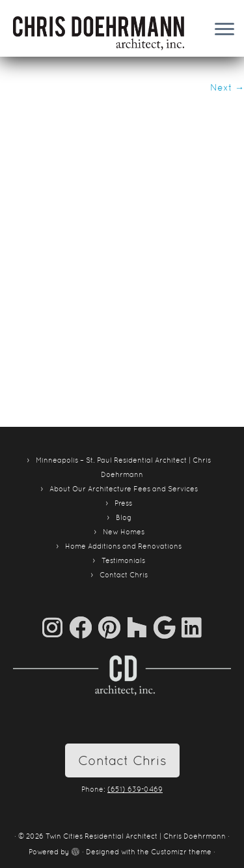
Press (123, 503)
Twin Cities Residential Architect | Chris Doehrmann (136, 836)
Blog (124, 517)
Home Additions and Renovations (123, 546)
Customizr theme (181, 852)
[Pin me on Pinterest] (113, 627)
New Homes (124, 532)
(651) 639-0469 (135, 789)
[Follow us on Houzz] (140, 627)
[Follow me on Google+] (168, 627)
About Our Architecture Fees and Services (124, 489)
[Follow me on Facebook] (84, 627)
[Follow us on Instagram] (56, 627)
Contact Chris (124, 575)
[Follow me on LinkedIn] (192, 627)
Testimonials (123, 560)
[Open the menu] (224, 30)
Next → (227, 87)
